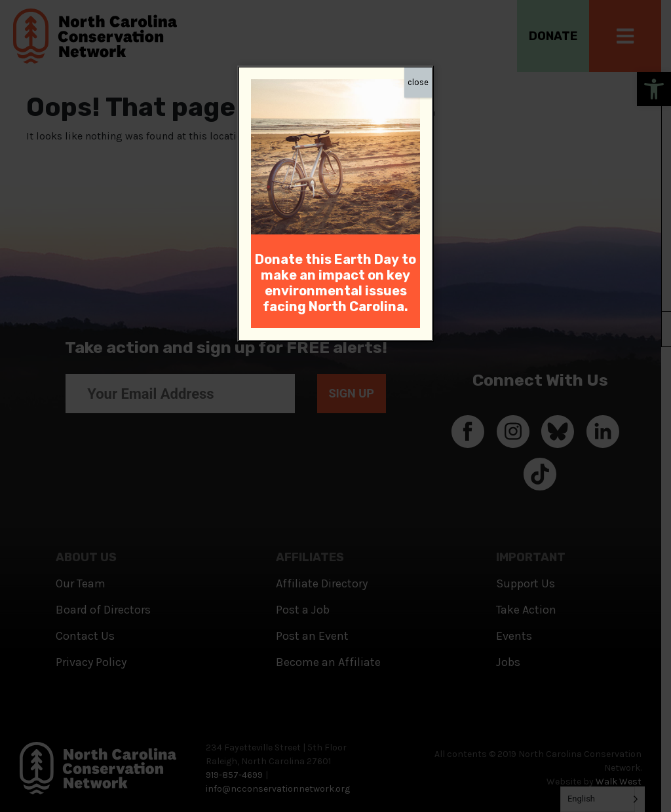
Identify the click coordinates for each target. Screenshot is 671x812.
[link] (335, 156)
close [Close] (418, 82)
